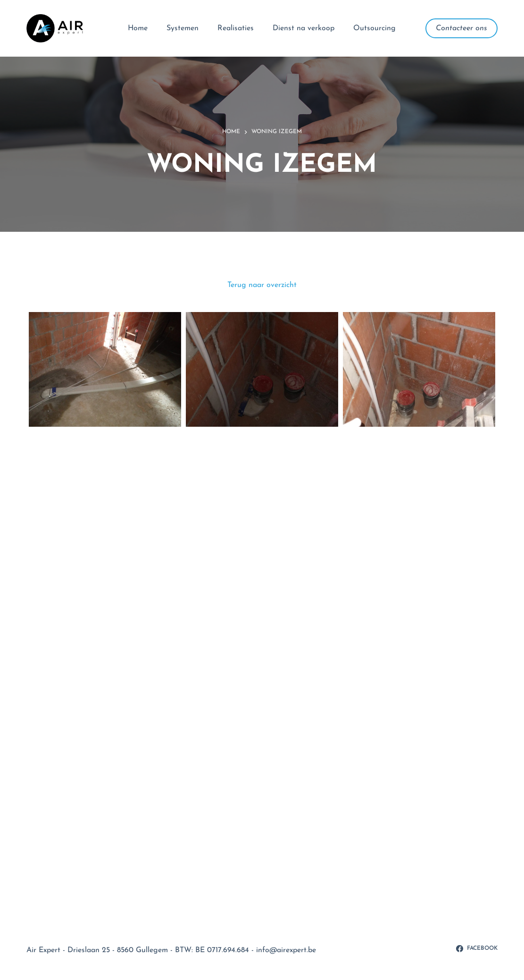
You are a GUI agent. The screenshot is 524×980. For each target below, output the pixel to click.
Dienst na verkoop (304, 28)
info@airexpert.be (286, 950)
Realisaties (236, 28)
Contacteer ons (462, 28)
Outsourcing (374, 28)
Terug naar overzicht (262, 285)
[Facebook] (477, 949)
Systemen (183, 28)
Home (138, 28)
